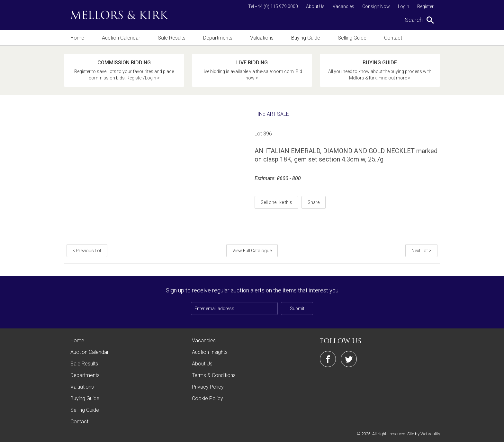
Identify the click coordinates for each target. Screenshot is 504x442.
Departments (218, 38)
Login (404, 6)
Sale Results (172, 38)
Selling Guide (352, 38)
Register (425, 6)
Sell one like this (276, 202)
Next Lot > (421, 251)
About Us (315, 6)
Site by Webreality (424, 434)
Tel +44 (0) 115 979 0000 (273, 6)
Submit (297, 308)
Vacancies (343, 6)
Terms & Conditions (214, 375)
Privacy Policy (208, 387)
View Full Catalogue (252, 251)
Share (314, 202)
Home (77, 38)
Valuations (262, 38)
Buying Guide (306, 38)
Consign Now (376, 6)
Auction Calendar (121, 38)
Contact (393, 38)
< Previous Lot (87, 251)
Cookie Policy (207, 398)
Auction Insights (210, 352)
